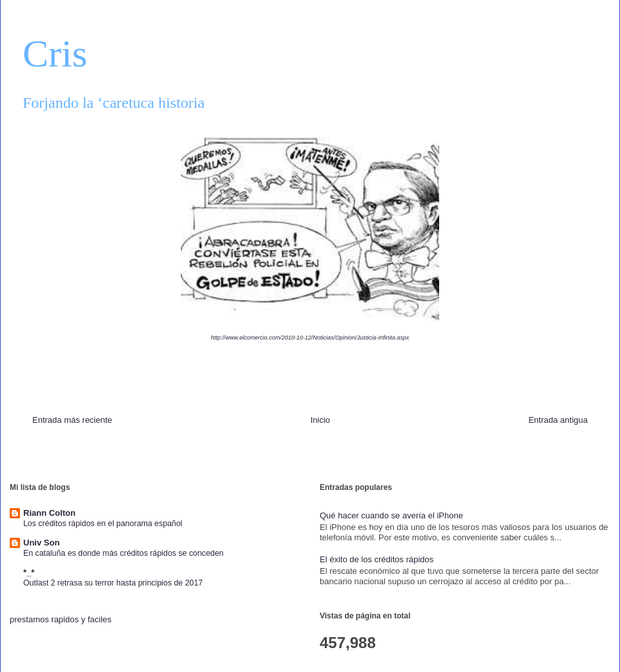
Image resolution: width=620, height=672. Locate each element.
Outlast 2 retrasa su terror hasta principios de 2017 (113, 583)
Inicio (320, 420)
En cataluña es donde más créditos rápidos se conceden (123, 553)
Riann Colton (49, 513)
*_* (29, 572)
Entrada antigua (558, 420)
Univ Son (41, 543)
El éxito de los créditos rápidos (377, 559)
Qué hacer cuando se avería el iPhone (391, 515)
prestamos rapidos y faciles (61, 619)
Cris (55, 54)
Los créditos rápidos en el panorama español (103, 524)
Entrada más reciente (72, 420)
